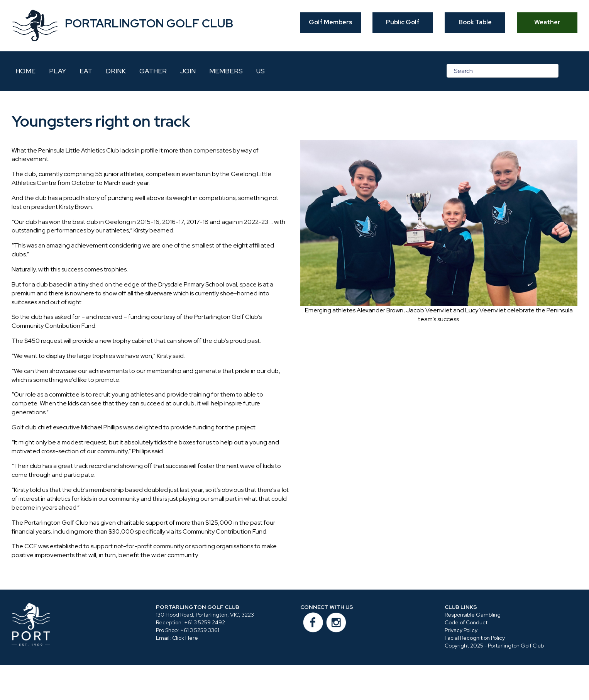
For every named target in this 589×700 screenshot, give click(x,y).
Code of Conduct (466, 622)
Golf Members (331, 22)
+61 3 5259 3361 (200, 630)
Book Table (475, 22)
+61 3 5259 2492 (205, 622)
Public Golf (403, 22)
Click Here (185, 638)
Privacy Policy (461, 630)
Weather (547, 22)
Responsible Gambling (473, 615)
